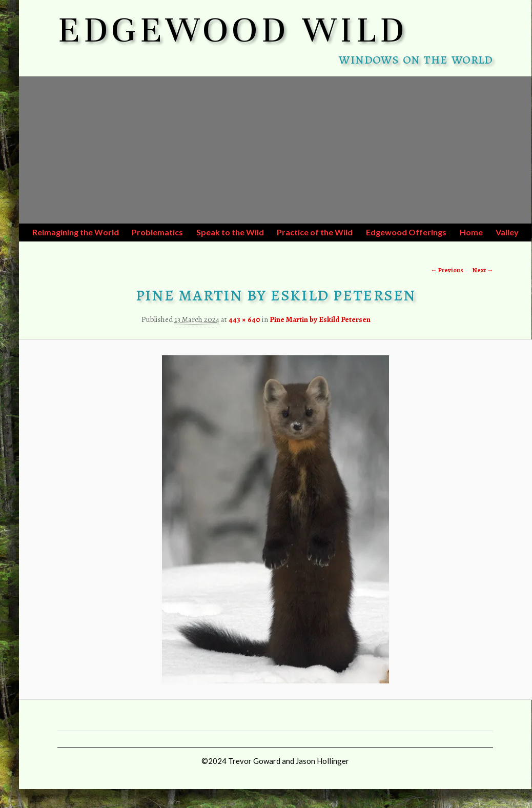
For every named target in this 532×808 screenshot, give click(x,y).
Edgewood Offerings (406, 232)
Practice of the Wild (315, 232)
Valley (507, 232)
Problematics (157, 232)
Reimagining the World (76, 232)
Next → (483, 270)
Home (471, 232)
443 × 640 (244, 319)
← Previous (447, 270)
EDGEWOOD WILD (233, 30)
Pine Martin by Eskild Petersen (320, 319)
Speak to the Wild (230, 232)
